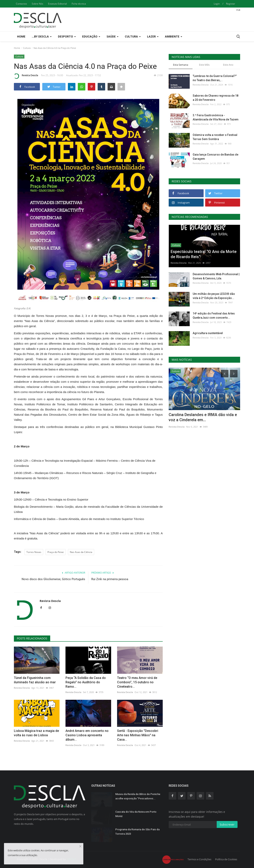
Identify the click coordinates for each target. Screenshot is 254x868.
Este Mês (204, 65)
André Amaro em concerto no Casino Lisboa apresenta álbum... (87, 735)
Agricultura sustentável (208, 333)
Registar (231, 4)
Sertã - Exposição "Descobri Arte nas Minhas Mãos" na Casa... (138, 735)
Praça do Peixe (56, 552)
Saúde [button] (113, 36)
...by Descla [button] (42, 36)
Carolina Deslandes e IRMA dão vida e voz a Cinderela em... (203, 417)
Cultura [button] (133, 36)
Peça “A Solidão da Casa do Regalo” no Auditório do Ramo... (86, 682)
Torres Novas (34, 552)
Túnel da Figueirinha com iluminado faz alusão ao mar (35, 680)
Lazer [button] (153, 36)
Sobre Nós (38, 4)
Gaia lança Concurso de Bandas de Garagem (216, 157)
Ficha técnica (79, 4)
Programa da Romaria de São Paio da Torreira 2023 (137, 832)
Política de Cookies (226, 859)
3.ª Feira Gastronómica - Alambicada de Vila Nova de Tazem (216, 117)
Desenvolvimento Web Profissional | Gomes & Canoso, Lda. (216, 276)
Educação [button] (91, 36)
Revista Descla (26, 76)
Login (217, 4)
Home (21, 36)
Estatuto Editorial (57, 4)
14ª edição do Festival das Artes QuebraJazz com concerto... (214, 316)
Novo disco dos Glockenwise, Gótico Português (53, 579)
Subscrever (227, 824)
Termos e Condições (199, 859)
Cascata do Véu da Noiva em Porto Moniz (136, 814)
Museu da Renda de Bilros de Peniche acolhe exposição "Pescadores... (138, 796)
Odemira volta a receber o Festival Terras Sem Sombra (215, 137)
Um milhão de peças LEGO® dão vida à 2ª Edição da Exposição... (214, 296)
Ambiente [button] (174, 36)
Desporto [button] (67, 36)
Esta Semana (181, 65)
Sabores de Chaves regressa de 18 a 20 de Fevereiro (216, 98)
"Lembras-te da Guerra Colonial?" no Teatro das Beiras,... (215, 78)
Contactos (21, 4)
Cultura (27, 48)
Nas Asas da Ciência (81, 552)
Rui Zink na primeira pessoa (110, 579)
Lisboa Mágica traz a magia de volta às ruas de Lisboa (36, 733)
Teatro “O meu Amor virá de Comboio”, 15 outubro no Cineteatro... (137, 682)
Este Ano (228, 65)
